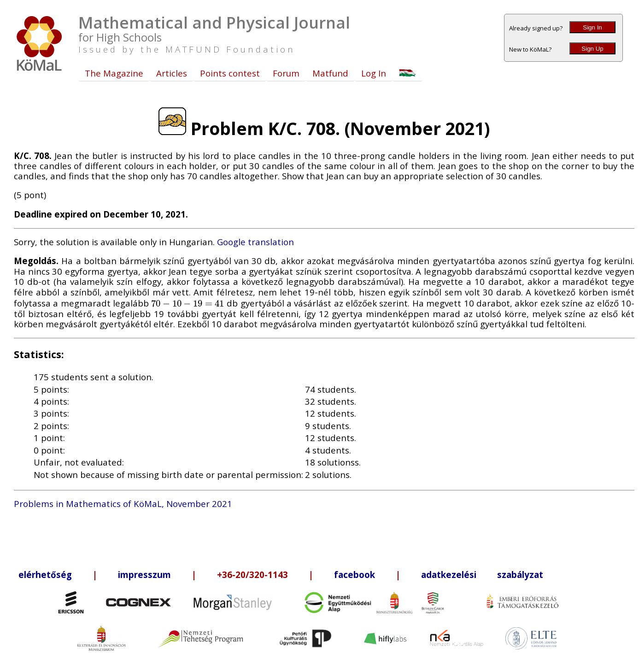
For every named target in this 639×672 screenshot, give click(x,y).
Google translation (255, 242)
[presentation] (188, 303)
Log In (374, 73)
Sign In (592, 27)
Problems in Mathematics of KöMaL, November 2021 (123, 504)
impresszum (144, 575)
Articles (172, 73)
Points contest (230, 73)
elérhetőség (45, 575)
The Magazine (114, 73)
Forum (286, 73)
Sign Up (592, 49)
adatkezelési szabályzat (482, 575)
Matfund (330, 73)
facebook (355, 575)
